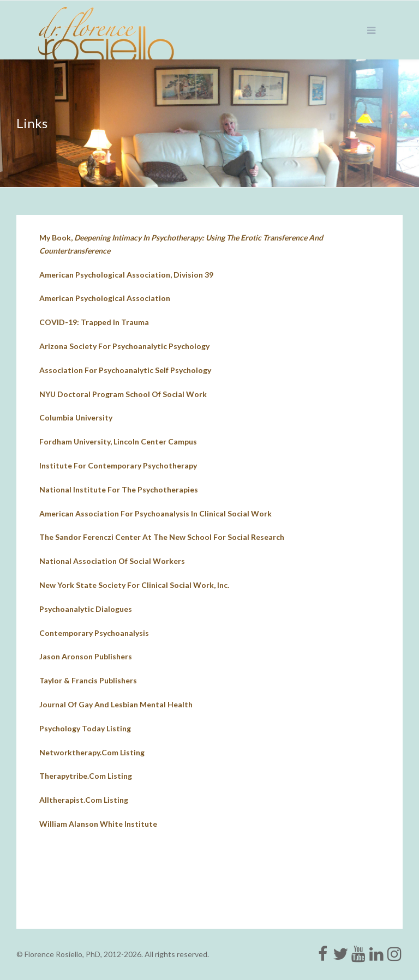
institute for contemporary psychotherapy (118, 465)
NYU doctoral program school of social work (123, 394)
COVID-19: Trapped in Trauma (94, 322)
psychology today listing (85, 728)
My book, (181, 244)
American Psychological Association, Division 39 (126, 275)
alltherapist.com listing (84, 800)
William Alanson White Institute (98, 824)
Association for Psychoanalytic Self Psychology (125, 370)
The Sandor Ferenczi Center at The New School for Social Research (162, 537)
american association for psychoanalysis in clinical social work (155, 513)
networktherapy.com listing (92, 752)
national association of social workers (112, 561)
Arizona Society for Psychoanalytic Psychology (124, 346)
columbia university (76, 417)
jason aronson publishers (86, 656)
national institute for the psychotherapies (119, 489)
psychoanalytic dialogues (86, 609)
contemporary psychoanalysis (94, 633)
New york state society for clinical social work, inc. (134, 585)
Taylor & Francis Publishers (88, 680)
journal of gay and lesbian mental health (116, 704)
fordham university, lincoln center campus (118, 441)
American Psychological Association (105, 298)
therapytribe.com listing (86, 776)
